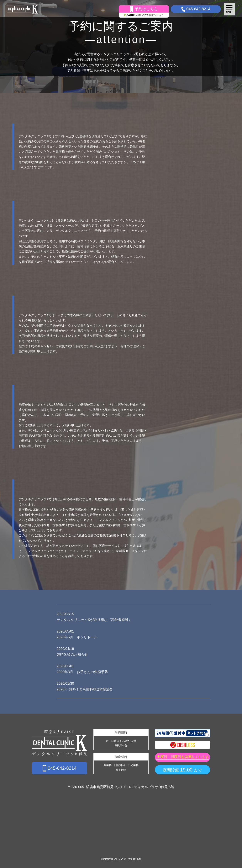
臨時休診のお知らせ (72, 655)
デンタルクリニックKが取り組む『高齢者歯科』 (94, 620)
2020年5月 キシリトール (77, 637)
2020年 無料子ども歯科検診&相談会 (85, 689)
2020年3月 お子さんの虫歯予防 (82, 672)
